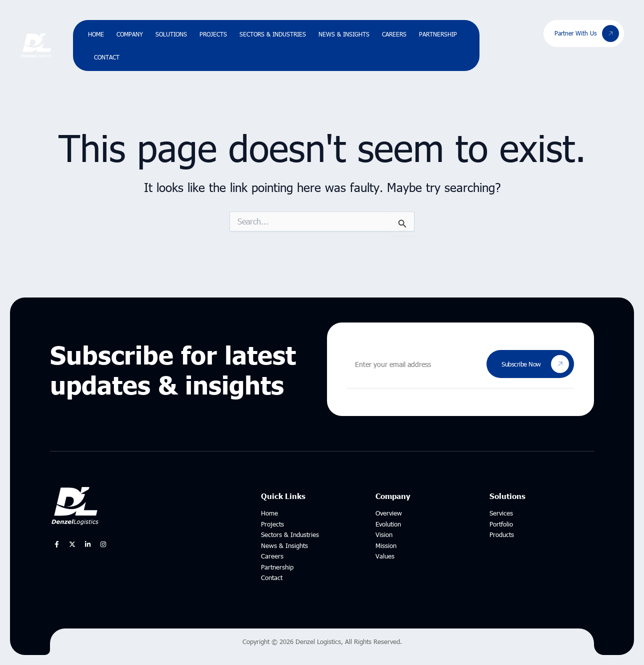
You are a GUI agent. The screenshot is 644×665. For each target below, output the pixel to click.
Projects (213, 34)
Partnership (438, 34)
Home (96, 34)
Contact (107, 57)
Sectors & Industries (273, 34)
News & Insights (344, 34)
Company (130, 34)
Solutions (171, 34)
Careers (394, 34)
